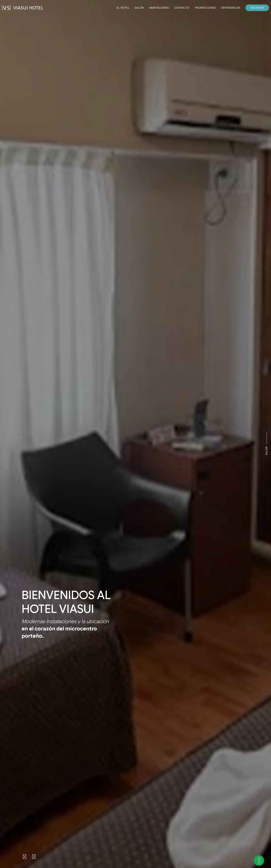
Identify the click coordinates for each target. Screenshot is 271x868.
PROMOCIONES (205, 8)
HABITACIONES (159, 8)
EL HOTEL (123, 8)
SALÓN (139, 8)
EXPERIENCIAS (231, 8)
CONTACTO (182, 8)
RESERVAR (257, 8)
